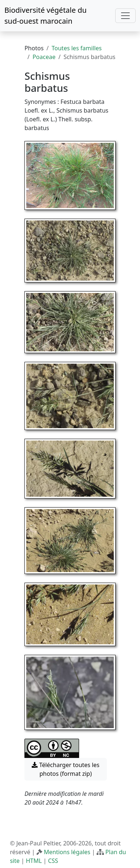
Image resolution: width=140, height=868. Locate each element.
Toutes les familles (77, 48)
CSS (53, 861)
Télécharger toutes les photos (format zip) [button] (66, 769)
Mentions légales (67, 852)
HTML (34, 861)
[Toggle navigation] (125, 16)
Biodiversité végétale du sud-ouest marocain (46, 15)
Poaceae (44, 57)
